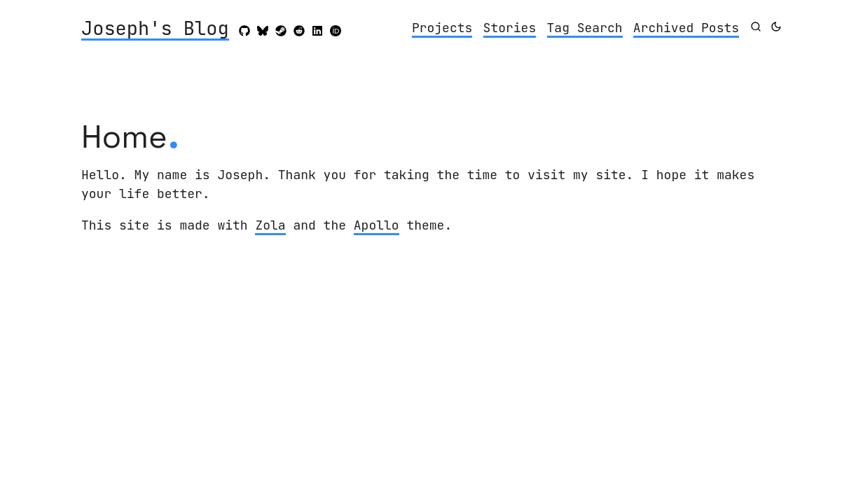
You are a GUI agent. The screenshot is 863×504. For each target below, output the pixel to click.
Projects (442, 28)
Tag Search (585, 28)
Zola (270, 225)
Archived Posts (686, 28)
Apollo (377, 225)
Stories (510, 28)
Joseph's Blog (155, 29)
